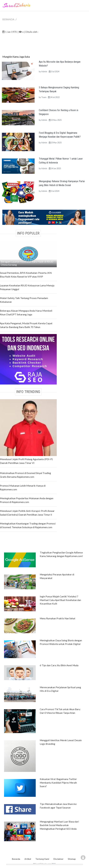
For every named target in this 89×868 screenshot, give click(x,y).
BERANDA (8, 19)
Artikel (28, 859)
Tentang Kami (42, 859)
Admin (44, 72)
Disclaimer (58, 859)
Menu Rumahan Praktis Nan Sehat (58, 618)
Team (44, 97)
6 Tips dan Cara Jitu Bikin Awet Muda (59, 665)
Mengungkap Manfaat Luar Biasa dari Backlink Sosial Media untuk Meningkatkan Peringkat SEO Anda (59, 825)
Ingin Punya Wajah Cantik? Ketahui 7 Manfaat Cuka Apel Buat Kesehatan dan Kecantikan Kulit (60, 600)
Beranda (16, 859)
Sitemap (72, 859)
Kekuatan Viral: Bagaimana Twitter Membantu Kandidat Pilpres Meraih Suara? (58, 783)
